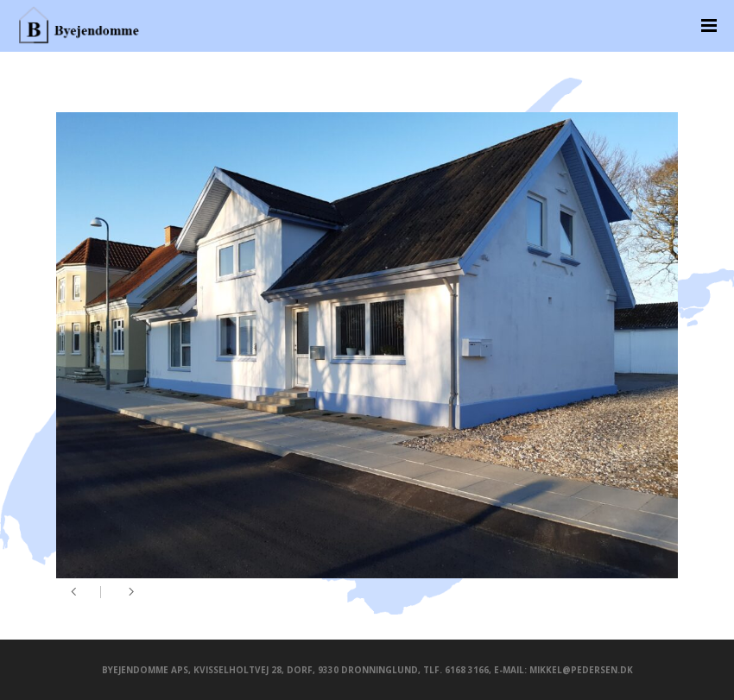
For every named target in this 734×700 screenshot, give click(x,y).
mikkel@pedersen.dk (581, 670)
